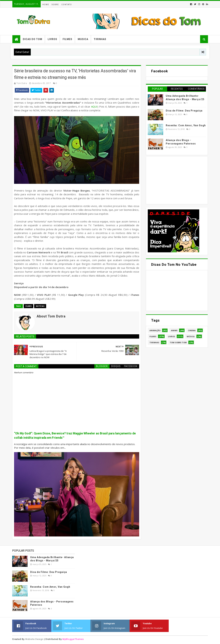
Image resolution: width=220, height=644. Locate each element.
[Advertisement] (173, 180)
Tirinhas (100, 39)
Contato (67, 5)
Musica (83, 39)
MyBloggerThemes (73, 639)
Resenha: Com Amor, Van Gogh (186, 125)
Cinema (192, 330)
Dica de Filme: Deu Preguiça (184, 111)
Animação (155, 330)
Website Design (34, 639)
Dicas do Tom (33, 39)
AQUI (94, 107)
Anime (174, 330)
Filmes (67, 39)
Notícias (40, 306)
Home (46, 5)
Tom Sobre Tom (178, 342)
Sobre (55, 5)
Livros (52, 39)
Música (191, 336)
